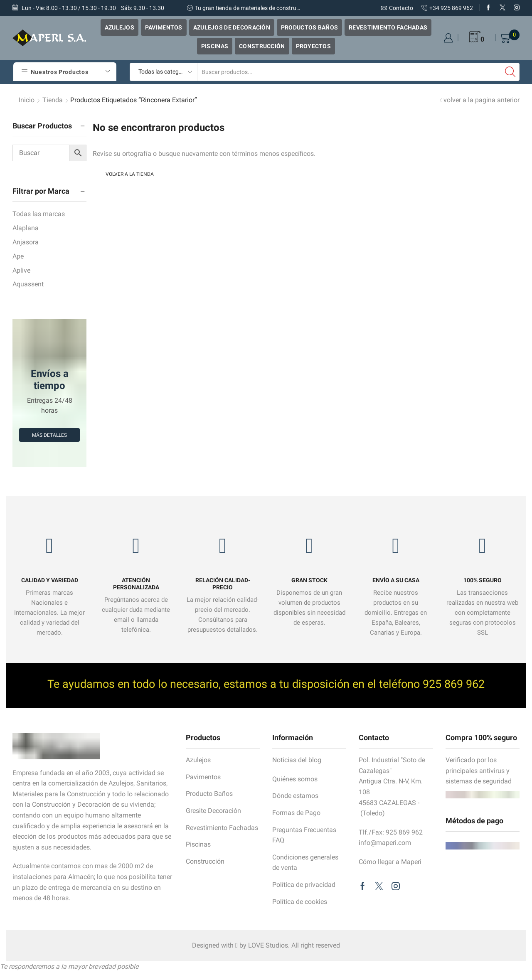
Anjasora (26, 242)
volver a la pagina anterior (482, 100)
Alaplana (26, 228)
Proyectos (314, 46)
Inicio (27, 100)
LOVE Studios (268, 945)
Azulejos (119, 27)
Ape (18, 256)
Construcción (262, 46)
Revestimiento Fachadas (388, 27)
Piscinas (215, 46)
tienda (53, 100)
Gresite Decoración (213, 811)
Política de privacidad (304, 885)
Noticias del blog (297, 760)
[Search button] (510, 72)
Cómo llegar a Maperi (390, 862)
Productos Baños (309, 27)
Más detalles (49, 435)
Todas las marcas (39, 214)
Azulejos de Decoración (232, 27)
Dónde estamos (295, 796)
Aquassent (28, 284)
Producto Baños (209, 794)
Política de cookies (300, 902)
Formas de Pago (296, 813)
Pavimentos (164, 27)
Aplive (21, 270)
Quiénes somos (295, 779)
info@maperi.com (385, 843)
